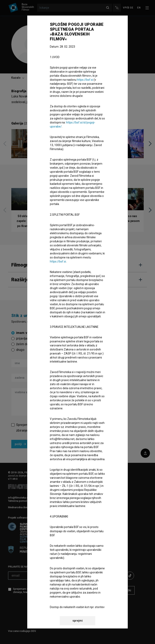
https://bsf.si (85, 80)
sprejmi (78, 621)
